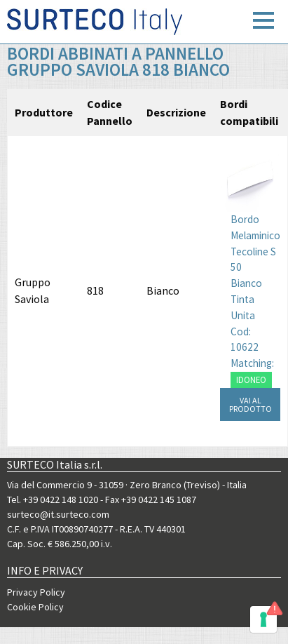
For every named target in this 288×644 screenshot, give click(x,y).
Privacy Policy (36, 592)
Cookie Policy (35, 607)
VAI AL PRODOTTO (251, 404)
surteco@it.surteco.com (58, 514)
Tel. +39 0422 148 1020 (53, 499)
